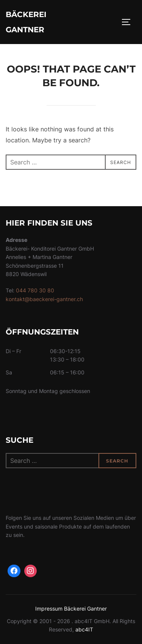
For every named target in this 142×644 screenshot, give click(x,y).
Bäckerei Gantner (26, 22)
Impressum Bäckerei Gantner (71, 608)
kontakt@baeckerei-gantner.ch (44, 299)
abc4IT (84, 629)
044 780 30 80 (35, 290)
